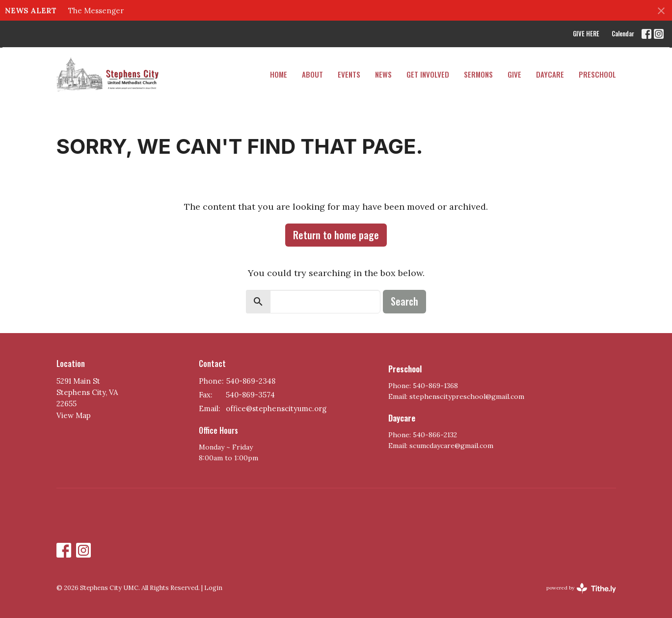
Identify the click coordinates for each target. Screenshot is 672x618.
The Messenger (96, 11)
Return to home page (336, 235)
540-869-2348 (251, 381)
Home (279, 74)
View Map (74, 415)
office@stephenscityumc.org (276, 408)
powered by (581, 588)
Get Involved (428, 74)
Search (404, 301)
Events (349, 74)
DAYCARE (550, 74)
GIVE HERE (586, 33)
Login (213, 588)
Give (514, 74)
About (312, 74)
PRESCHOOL (597, 74)
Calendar (623, 33)
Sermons (478, 74)
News (383, 74)
